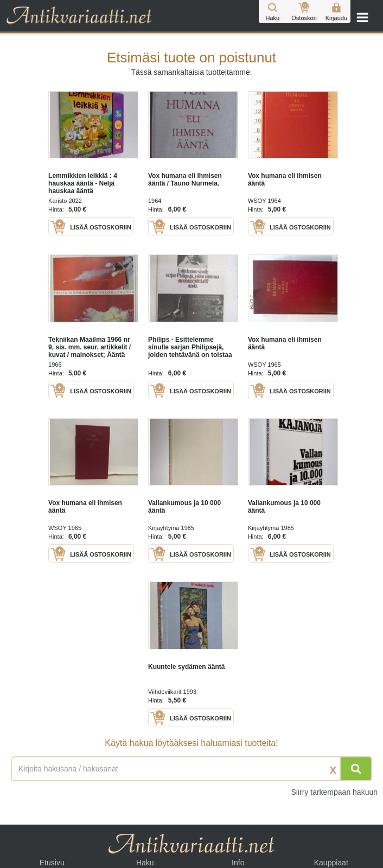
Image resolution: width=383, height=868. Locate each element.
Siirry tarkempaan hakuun (334, 792)
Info (238, 863)
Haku (145, 863)
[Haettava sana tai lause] (191, 769)
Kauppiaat (331, 863)
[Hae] (356, 769)
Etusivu (52, 863)
